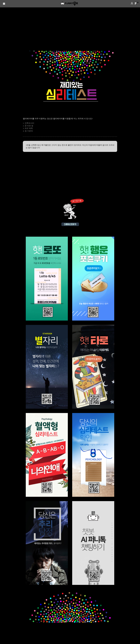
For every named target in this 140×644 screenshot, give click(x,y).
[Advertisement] (70, 29)
